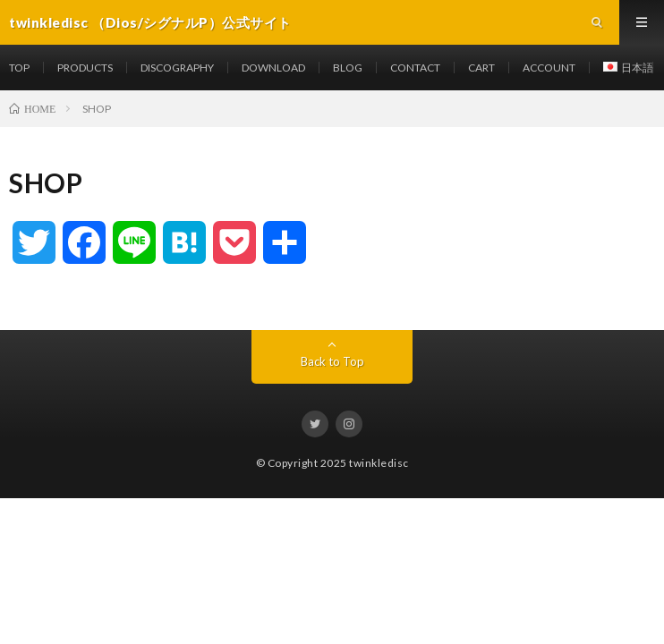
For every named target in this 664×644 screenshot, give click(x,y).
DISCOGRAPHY (177, 68)
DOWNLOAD (273, 68)
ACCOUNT (549, 68)
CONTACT (415, 68)
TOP (19, 68)
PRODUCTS (85, 68)
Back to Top (332, 361)
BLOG (348, 68)
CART (481, 68)
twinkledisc (379, 463)
